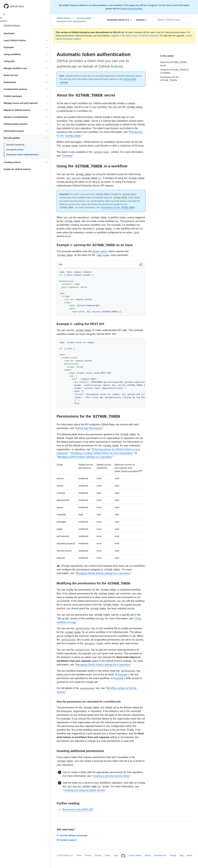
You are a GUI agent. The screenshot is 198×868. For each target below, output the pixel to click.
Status (108, 855)
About (189, 855)
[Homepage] (123, 856)
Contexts (67, 156)
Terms (79, 855)
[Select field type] (119, 20)
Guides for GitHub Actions (17, 169)
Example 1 (124, 675)
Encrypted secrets (15, 150)
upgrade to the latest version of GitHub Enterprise (135, 36)
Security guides (86, 18)
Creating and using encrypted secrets (84, 790)
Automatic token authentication (22, 155)
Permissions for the (118, 207)
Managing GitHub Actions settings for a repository (85, 457)
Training (173, 855)
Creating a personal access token (111, 776)
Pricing (148, 855)
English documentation (131, 9)
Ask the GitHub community (72, 835)
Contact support (67, 840)
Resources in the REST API (78, 810)
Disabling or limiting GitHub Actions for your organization (102, 453)
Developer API (160, 855)
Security (98, 855)
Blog (181, 855)
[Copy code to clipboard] (141, 264)
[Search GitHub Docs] (172, 20)
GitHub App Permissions (89, 428)
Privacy (88, 855)
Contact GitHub (135, 855)
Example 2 (119, 678)
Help (116, 855)
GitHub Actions (12, 26)
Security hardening (15, 145)
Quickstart (9, 33)
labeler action (100, 251)
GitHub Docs (17, 6)
